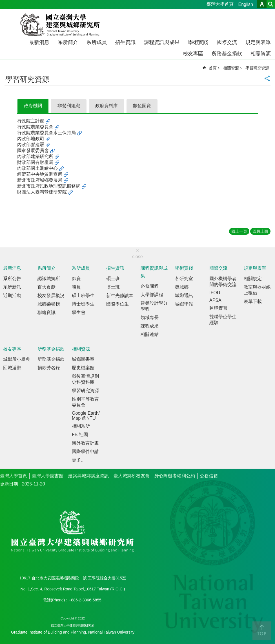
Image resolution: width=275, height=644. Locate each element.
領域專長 (150, 317)
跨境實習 (218, 308)
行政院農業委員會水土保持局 (46, 133)
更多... (78, 460)
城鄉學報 (184, 304)
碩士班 (113, 279)
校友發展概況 (51, 295)
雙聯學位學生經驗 (223, 320)
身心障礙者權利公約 (175, 476)
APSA (215, 300)
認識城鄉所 (49, 279)
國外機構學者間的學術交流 (223, 282)
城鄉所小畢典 (17, 359)
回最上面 (260, 231)
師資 (76, 279)
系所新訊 (12, 287)
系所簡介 (68, 42)
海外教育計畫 (85, 443)
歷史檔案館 (83, 368)
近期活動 (12, 295)
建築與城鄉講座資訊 (88, 476)
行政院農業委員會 (35, 127)
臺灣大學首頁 (220, 4)
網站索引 (271, 4)
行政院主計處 (31, 121)
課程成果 (150, 326)
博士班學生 (83, 304)
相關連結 (150, 334)
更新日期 (9, 484)
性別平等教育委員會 (85, 402)
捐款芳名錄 (49, 368)
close (137, 257)
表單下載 (253, 301)
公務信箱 (209, 476)
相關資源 (261, 54)
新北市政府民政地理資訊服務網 (49, 186)
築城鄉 (182, 287)
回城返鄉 (12, 368)
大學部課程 (152, 295)
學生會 (79, 312)
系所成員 (97, 42)
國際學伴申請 (85, 451)
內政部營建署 (31, 145)
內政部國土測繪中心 (37, 168)
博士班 (113, 287)
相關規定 (253, 279)
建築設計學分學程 (154, 306)
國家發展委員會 (33, 150)
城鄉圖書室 (83, 359)
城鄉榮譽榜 (49, 304)
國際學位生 (117, 304)
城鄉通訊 (184, 295)
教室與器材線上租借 (257, 290)
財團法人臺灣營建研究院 (42, 192)
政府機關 (33, 106)
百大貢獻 (46, 287)
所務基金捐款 (227, 54)
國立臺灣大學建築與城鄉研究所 (61, 25)
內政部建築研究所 (35, 156)
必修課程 (150, 286)
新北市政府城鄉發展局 (40, 180)
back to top (262, 631)
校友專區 (193, 54)
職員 (76, 287)
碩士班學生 (83, 295)
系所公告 (12, 279)
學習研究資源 (257, 68)
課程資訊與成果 (162, 42)
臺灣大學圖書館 (48, 476)
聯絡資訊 (46, 312)
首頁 (213, 68)
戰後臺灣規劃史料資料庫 (85, 379)
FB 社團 (80, 435)
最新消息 (39, 42)
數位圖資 (142, 106)
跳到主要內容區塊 (3, 3)
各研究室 (184, 279)
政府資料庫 (107, 106)
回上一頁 (239, 231)
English (246, 4)
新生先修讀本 (120, 295)
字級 (262, 4)
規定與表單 (258, 42)
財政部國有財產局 (35, 162)
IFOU (215, 293)
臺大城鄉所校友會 (132, 476)
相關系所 (81, 426)
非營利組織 (69, 106)
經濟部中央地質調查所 (40, 174)
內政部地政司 (31, 139)
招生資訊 (125, 42)
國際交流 (227, 42)
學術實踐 (198, 42)
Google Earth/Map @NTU (86, 416)
